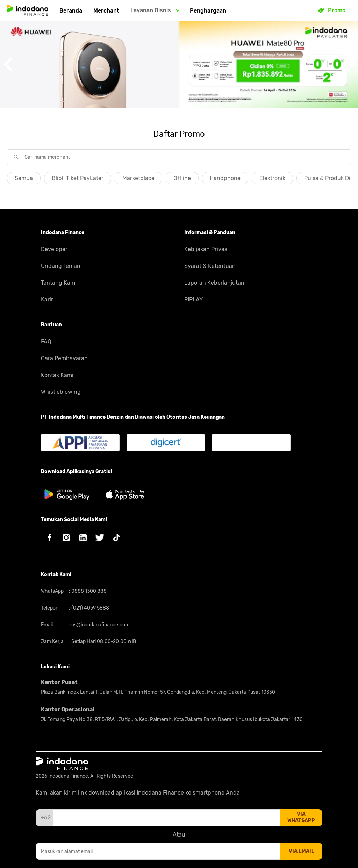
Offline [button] (182, 178)
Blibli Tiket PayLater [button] (78, 178)
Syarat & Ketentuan (210, 266)
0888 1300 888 (88, 591)
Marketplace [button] (138, 178)
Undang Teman (61, 266)
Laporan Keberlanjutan (214, 283)
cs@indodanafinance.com (100, 625)
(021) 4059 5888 (90, 608)
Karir (47, 300)
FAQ (46, 341)
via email (301, 851)
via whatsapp (301, 817)
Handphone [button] (225, 178)
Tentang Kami (59, 283)
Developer (54, 249)
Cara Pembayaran (64, 358)
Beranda (71, 11)
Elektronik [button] (272, 178)
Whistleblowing (61, 392)
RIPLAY (194, 300)
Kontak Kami (57, 375)
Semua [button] (24, 178)
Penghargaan (208, 11)
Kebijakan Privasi (206, 249)
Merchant (106, 11)
